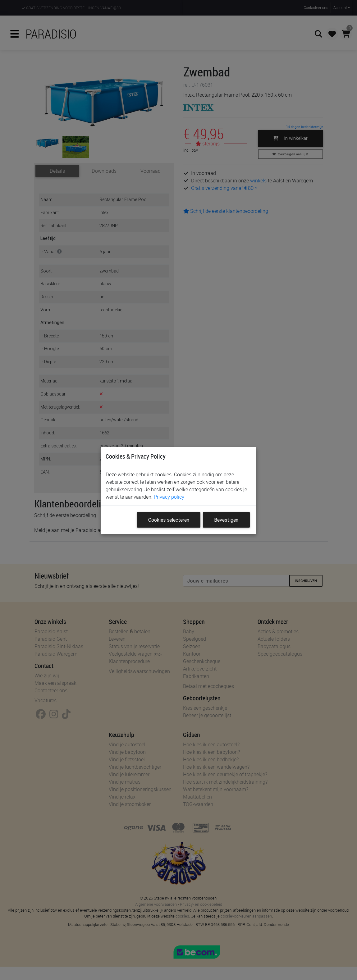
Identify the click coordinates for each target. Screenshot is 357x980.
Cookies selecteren (169, 520)
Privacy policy (169, 497)
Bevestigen (226, 520)
